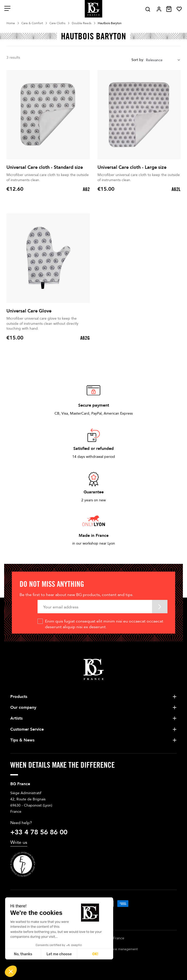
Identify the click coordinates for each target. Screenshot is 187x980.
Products (19, 697)
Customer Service (27, 729)
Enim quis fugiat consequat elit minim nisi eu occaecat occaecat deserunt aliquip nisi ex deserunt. (104, 624)
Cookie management (122, 949)
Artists (16, 718)
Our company (23, 707)
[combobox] (163, 60)
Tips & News (22, 740)
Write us (19, 842)
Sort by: (138, 60)
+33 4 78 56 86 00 (39, 832)
